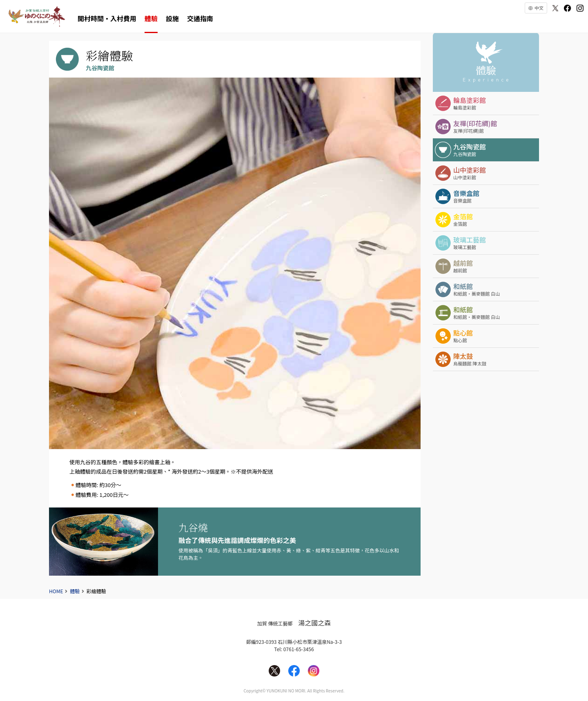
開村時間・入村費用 (107, 18)
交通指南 (200, 18)
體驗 (151, 18)
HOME (56, 591)
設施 (172, 18)
